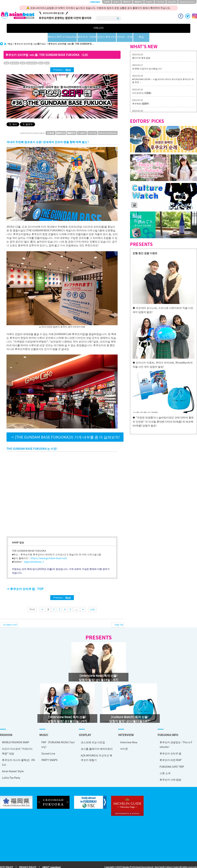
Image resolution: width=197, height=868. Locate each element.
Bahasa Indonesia (187, 2)
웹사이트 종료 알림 (141, 49)
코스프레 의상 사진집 (93, 733)
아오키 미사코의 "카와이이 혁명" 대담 (17, 742)
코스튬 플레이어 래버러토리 (97, 740)
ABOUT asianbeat (52, 858)
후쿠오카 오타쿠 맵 (170, 744)
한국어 (116, 2)
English (149, 2)
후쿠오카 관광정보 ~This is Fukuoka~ (176, 735)
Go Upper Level (10, 615)
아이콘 (124, 740)
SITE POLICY (7, 858)
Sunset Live (48, 744)
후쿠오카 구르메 (95, 28)
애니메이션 (32, 54)
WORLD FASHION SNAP (16, 733)
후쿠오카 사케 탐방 (170, 771)
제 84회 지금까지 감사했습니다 (147, 60)
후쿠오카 (15, 54)
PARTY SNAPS (49, 751)
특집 (157, 28)
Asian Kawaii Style (13, 762)
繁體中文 (138, 2)
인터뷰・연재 (137, 28)
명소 (41, 54)
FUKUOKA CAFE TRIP (172, 758)
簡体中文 (127, 2)
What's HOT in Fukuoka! (67, 28)
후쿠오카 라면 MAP (171, 751)
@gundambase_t (34, 553)
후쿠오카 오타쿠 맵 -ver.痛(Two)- (30, 35)
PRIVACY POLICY (28, 858)
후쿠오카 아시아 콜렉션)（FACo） (18, 753)
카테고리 (40, 28)
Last (92, 600)
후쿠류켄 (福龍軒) (141, 95)
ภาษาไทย (160, 2)
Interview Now (129, 733)
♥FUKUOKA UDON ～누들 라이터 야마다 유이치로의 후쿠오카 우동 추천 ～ (163, 72)
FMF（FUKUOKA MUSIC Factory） (58, 735)
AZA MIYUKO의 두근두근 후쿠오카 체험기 (97, 749)
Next (68, 61)
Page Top (119, 615)
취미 (47, 54)
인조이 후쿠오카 (116, 28)
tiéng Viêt (172, 2)
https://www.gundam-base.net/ (49, 549)
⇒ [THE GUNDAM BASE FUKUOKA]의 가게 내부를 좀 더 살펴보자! (65, 428)
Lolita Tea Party (11, 769)
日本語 (107, 2)
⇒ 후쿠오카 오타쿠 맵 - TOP (25, 580)
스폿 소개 (165, 764)
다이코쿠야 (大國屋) (142, 84)
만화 (23, 54)
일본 (7, 54)
